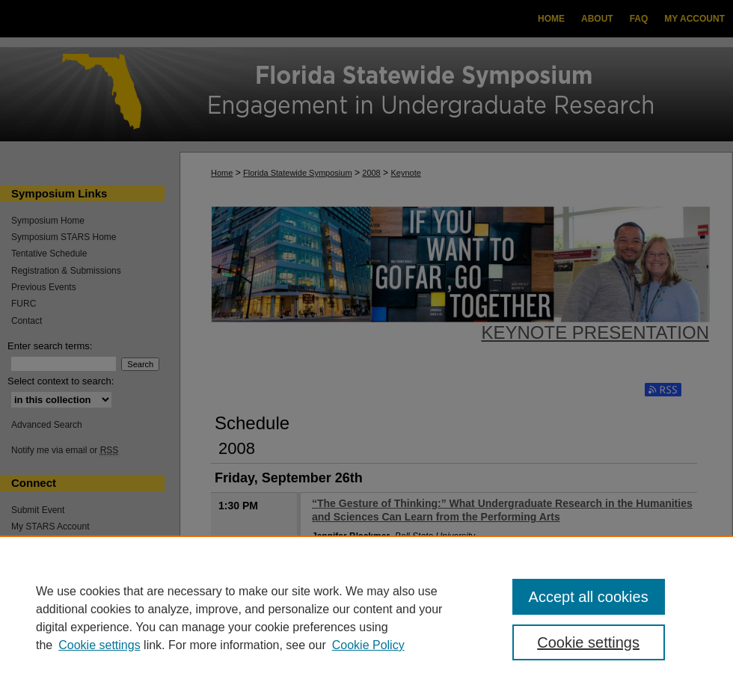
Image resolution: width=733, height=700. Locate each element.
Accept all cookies (589, 597)
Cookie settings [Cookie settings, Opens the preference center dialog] (588, 642)
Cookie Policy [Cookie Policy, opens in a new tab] (368, 645)
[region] (366, 618)
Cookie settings (99, 645)
